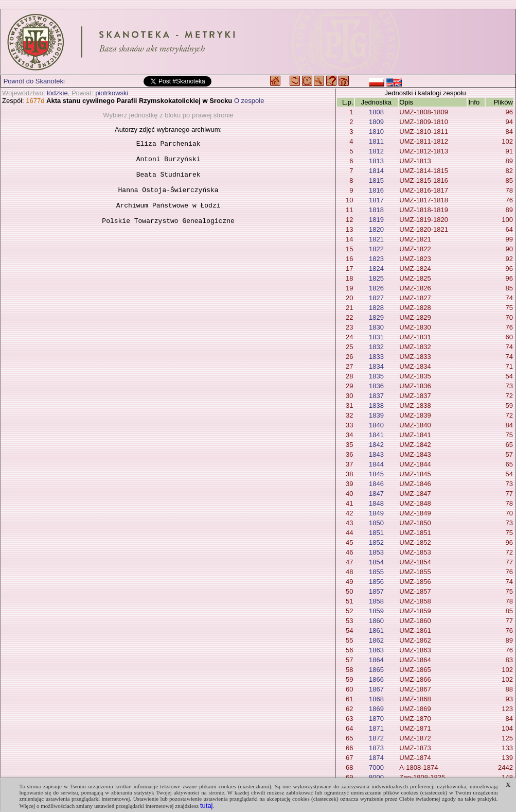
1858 (376, 601)
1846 (376, 484)
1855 (376, 572)
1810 (376, 132)
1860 (376, 621)
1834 (376, 366)
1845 (376, 474)
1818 (376, 210)
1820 (376, 229)
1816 (376, 190)
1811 (376, 141)
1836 (376, 386)
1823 (376, 259)
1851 (376, 533)
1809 (376, 122)
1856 (376, 582)
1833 (376, 357)
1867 (376, 689)
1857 (376, 591)
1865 (376, 670)
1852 (376, 542)
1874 (376, 758)
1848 (376, 503)
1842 (376, 445)
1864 (376, 660)
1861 (376, 630)
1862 (376, 640)
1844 (376, 464)
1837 (376, 396)
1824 (376, 269)
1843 (376, 454)
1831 (376, 337)
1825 (376, 278)
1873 (376, 748)
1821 (376, 239)
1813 (376, 161)
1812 (376, 151)
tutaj (207, 806)
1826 (376, 288)
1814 (376, 171)
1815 (376, 180)
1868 (376, 699)
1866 (376, 679)
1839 (376, 415)
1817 (376, 200)
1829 (376, 317)
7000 (376, 767)
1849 (376, 513)
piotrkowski (112, 93)
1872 (376, 738)
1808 (376, 112)
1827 (376, 298)
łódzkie (57, 93)
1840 (376, 425)
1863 (376, 650)
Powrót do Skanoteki (34, 81)
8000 (376, 777)
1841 (376, 435)
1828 (376, 308)
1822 (376, 249)
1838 (376, 405)
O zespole (249, 101)
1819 (376, 220)
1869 (376, 709)
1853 (376, 552)
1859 (376, 611)
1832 (376, 347)
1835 (376, 376)
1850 (376, 523)
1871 (376, 728)
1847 (376, 494)
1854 (376, 562)
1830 (376, 327)
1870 (376, 719)
